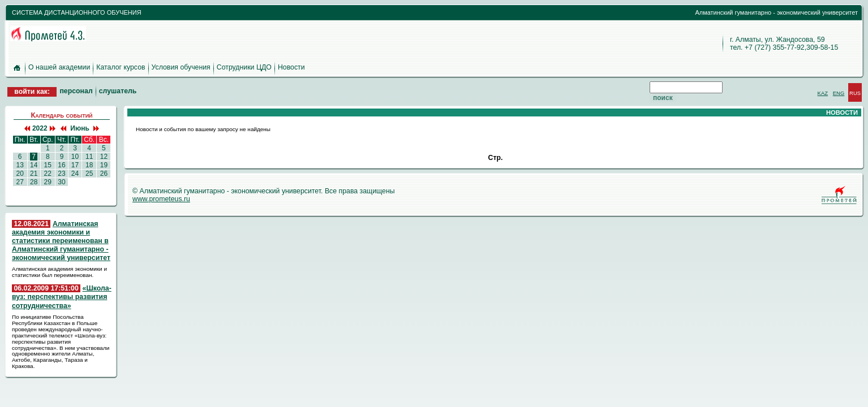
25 (89, 174)
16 (62, 165)
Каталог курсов (121, 67)
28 (34, 182)
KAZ (823, 93)
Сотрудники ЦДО (244, 67)
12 (104, 157)
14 (34, 165)
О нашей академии (59, 67)
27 (20, 182)
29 (48, 182)
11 (89, 157)
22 (48, 174)
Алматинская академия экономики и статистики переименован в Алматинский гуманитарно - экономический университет (61, 241)
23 (62, 174)
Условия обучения (181, 67)
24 (75, 174)
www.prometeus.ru (161, 199)
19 (104, 165)
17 (75, 165)
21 (34, 174)
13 (20, 165)
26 (104, 174)
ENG (839, 93)
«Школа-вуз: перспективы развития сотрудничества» (62, 297)
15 (48, 165)
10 (75, 157)
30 (62, 182)
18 (89, 165)
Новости (291, 67)
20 (20, 174)
